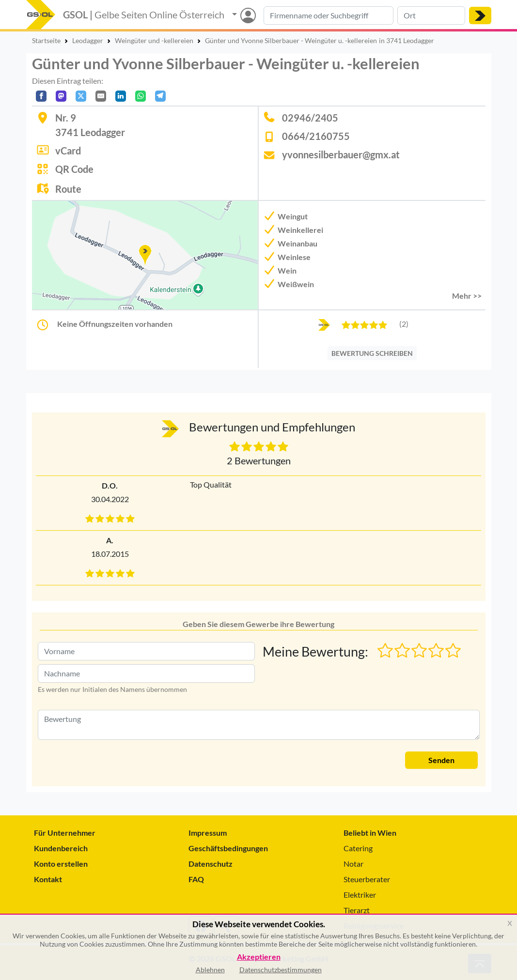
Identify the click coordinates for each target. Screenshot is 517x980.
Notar (353, 864)
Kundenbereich (61, 848)
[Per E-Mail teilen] (101, 96)
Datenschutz (211, 864)
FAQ (196, 879)
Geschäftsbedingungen (228, 848)
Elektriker (360, 895)
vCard (68, 151)
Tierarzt (357, 910)
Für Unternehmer (65, 833)
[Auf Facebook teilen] (41, 96)
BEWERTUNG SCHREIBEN (372, 353)
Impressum (208, 833)
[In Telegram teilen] (160, 96)
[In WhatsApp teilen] (141, 96)
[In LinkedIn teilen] (121, 96)
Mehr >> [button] (467, 296)
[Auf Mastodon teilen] (61, 96)
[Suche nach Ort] (431, 15)
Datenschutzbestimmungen (281, 970)
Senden (441, 760)
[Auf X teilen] (81, 96)
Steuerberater (367, 879)
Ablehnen (210, 970)
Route (68, 189)
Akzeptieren (259, 957)
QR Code (74, 169)
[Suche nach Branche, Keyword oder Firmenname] (329, 15)
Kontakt (48, 879)
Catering (358, 848)
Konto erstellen (61, 864)
